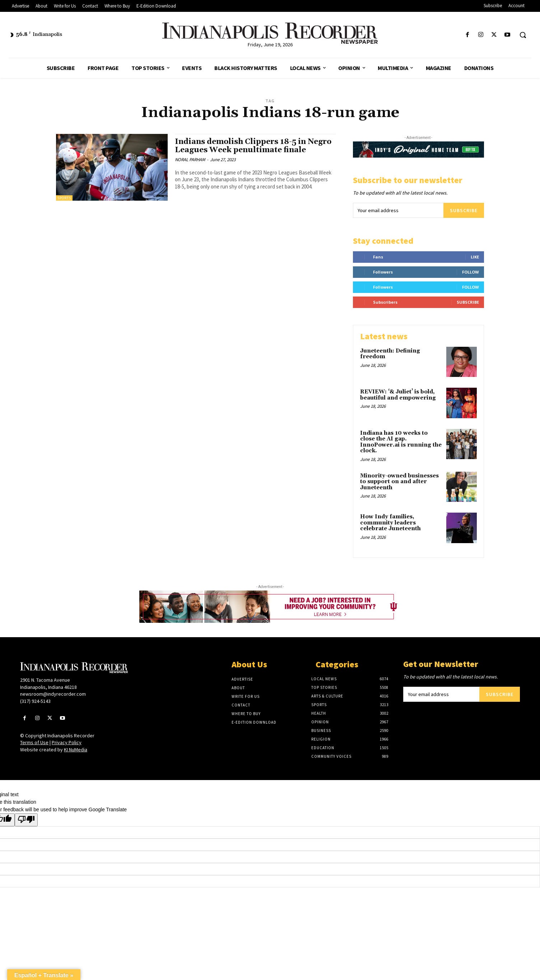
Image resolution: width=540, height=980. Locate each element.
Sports (64, 198)
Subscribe (464, 210)
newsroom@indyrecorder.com (53, 694)
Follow (471, 272)
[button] (523, 35)
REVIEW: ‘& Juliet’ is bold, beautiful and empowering (398, 395)
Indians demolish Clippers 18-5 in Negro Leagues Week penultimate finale (253, 146)
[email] (398, 210)
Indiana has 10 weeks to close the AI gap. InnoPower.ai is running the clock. (401, 442)
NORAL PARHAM (190, 160)
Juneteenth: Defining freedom (390, 354)
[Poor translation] (26, 820)
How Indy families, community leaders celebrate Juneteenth (390, 523)
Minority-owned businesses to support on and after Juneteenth (399, 482)
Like (475, 257)
